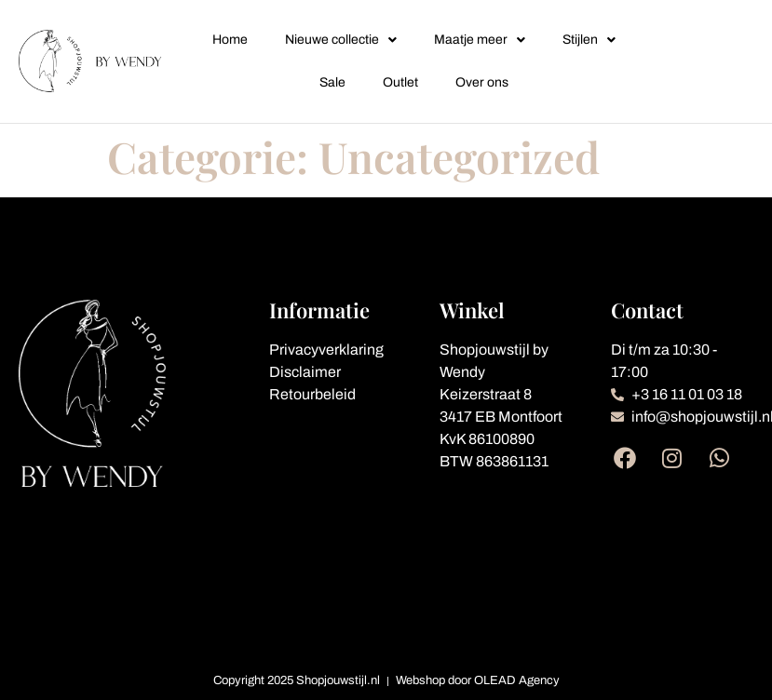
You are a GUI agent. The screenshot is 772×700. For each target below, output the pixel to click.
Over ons (482, 82)
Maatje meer (480, 40)
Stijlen (589, 40)
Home (230, 40)
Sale (332, 82)
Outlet (400, 82)
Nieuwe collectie (341, 40)
